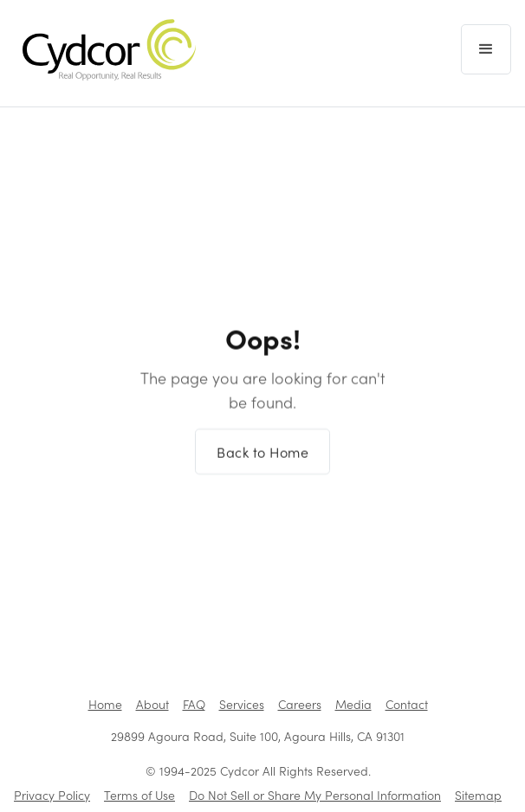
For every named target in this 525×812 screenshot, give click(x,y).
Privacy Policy (52, 795)
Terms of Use (139, 795)
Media (353, 704)
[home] (105, 50)
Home (105, 704)
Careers (300, 704)
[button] (486, 49)
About (152, 704)
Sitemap (478, 795)
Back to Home (262, 464)
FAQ (194, 704)
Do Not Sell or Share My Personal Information (315, 795)
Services (242, 704)
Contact (407, 704)
